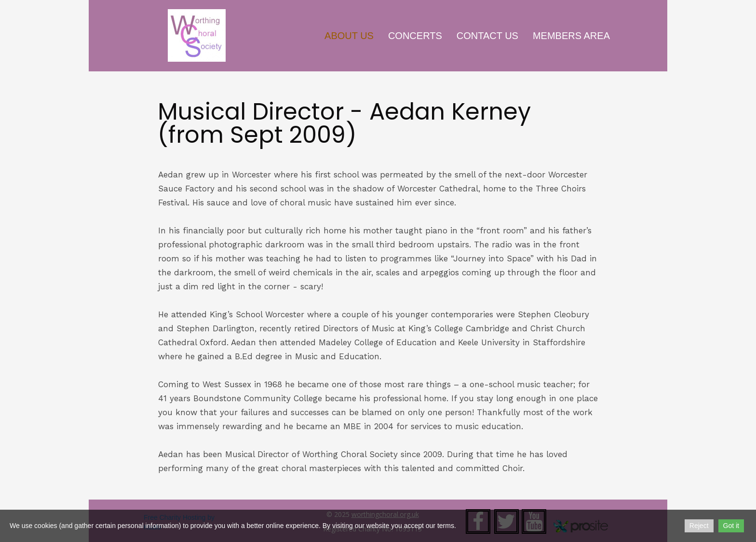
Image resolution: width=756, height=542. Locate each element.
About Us (349, 36)
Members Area (571, 36)
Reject (699, 526)
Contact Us (487, 36)
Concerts (415, 36)
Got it (731, 526)
